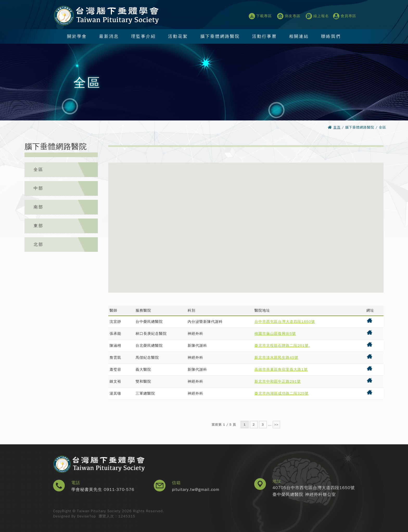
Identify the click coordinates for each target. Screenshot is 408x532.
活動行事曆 (264, 36)
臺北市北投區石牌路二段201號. (282, 346)
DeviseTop (86, 516)
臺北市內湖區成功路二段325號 (282, 393)
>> (276, 425)
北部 (39, 245)
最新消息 (109, 36)
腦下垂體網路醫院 (220, 36)
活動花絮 (178, 36)
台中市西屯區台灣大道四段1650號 (285, 322)
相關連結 (299, 36)
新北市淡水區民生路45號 (276, 358)
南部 (39, 207)
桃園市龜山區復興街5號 (275, 334)
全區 (39, 170)
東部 (39, 226)
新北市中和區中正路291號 (278, 382)
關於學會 (77, 36)
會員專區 (345, 16)
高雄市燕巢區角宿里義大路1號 (281, 370)
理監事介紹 (144, 36)
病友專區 (289, 16)
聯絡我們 (331, 36)
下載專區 (260, 16)
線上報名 (317, 16)
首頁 (337, 127)
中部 (39, 188)
